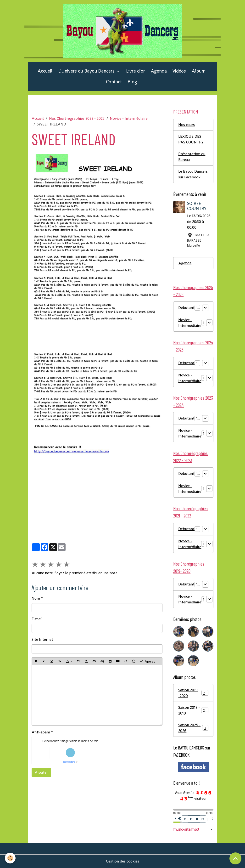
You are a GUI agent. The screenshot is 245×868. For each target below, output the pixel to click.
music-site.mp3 (186, 829)
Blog (132, 82)
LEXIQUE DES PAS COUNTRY (191, 139)
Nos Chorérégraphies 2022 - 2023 (77, 118)
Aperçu (148, 661)
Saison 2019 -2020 (193, 693)
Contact (114, 82)
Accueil (45, 71)
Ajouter (41, 772)
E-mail (37, 619)
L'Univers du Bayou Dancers (87, 71)
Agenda (159, 71)
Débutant (186, 308)
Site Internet (42, 639)
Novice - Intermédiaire (129, 118)
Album (199, 71)
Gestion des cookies (123, 861)
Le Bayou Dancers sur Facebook (193, 174)
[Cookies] (10, 858)
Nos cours (187, 125)
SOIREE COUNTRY (197, 206)
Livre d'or (136, 71)
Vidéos (179, 71)
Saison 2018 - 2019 (193, 710)
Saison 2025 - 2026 (193, 728)
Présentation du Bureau (192, 157)
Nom (36, 598)
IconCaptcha (69, 762)
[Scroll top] (235, 858)
